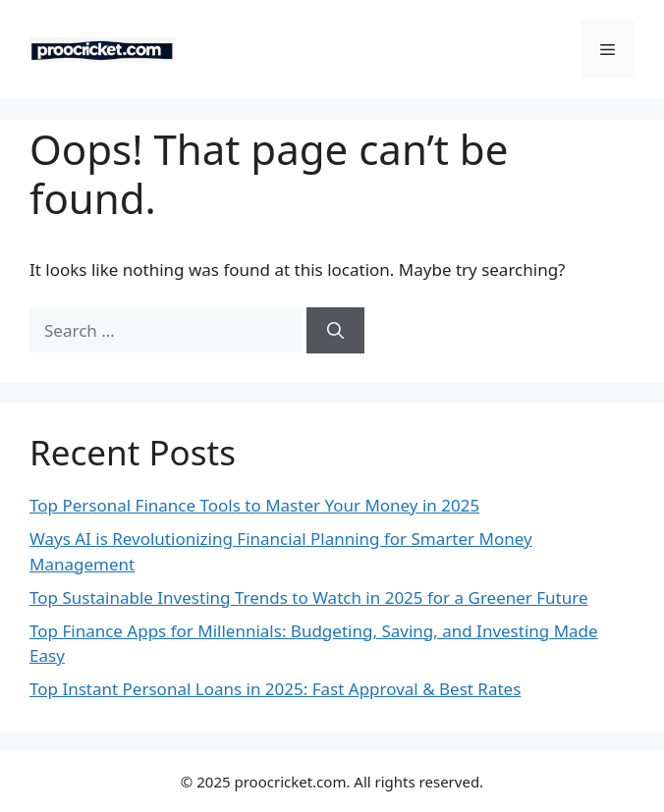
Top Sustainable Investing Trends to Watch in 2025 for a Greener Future (309, 597)
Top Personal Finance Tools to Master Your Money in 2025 (254, 505)
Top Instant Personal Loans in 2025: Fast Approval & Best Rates (275, 689)
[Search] (335, 331)
